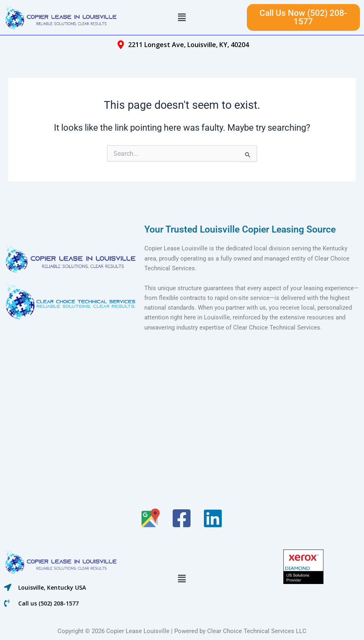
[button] (182, 17)
